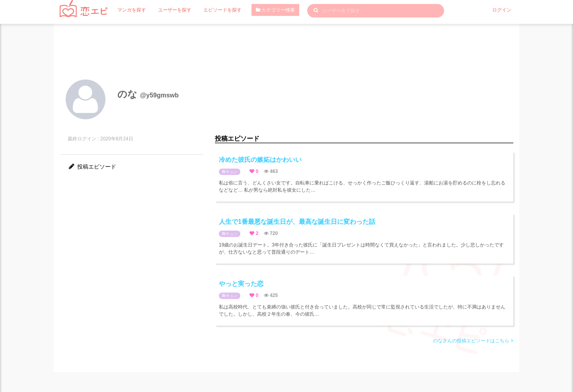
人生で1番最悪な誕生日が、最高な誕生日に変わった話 (297, 222)
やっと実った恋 (241, 284)
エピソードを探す (222, 10)
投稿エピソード (92, 167)
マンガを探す (132, 10)
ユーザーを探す (175, 10)
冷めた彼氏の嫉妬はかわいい (260, 160)
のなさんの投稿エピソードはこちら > (473, 341)
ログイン (502, 10)
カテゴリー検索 (275, 10)
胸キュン (230, 172)
